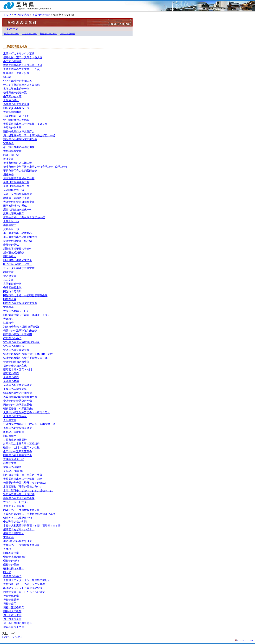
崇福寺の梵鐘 (11, 565)
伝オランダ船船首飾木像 (18, 194)
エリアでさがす (30, 34)
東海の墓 (8, 537)
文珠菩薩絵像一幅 (14, 459)
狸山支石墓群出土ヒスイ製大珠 (21, 85)
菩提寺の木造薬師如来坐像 (19, 498)
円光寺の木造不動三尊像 (18, 405)
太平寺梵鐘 (10, 420)
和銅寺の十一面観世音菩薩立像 (21, 510)
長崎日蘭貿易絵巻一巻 (16, 186)
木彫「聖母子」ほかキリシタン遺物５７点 (28, 490)
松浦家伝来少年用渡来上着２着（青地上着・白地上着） (36, 167)
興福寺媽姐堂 (11, 596)
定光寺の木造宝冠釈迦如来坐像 (21, 342)
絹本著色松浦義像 (14, 253)
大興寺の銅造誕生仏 (15, 416)
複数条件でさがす (49, 34)
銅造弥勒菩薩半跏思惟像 (18, 541)
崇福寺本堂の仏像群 (15, 557)
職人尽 (7, 572)
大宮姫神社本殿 (12, 112)
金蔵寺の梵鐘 (11, 381)
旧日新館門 (10, 436)
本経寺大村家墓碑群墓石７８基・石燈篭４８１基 (32, 526)
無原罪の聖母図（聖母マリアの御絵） (25, 483)
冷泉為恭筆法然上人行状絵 (19, 494)
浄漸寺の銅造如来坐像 (16, 104)
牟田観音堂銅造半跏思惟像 (19, 147)
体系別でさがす (11, 34)
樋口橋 (7, 77)
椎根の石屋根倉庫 (14, 432)
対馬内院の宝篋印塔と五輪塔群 (21, 444)
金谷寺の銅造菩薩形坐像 (18, 401)
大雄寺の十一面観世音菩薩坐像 (21, 545)
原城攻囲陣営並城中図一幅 (19, 178)
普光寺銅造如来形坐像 (16, 362)
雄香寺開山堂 (11, 155)
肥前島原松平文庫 (14, 627)
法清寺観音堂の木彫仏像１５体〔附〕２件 (28, 354)
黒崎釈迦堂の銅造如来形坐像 (20, 397)
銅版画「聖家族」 (14, 533)
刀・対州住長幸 (12, 619)
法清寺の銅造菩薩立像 (16, 350)
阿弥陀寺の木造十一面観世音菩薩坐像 (25, 295)
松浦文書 (8, 159)
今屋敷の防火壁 (12, 128)
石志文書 (8, 280)
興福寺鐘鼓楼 (11, 600)
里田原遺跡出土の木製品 (18, 233)
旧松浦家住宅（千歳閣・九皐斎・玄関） (27, 315)
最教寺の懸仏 (11, 245)
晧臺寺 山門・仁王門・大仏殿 (21, 448)
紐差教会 (8, 174)
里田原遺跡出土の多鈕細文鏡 (20, 237)
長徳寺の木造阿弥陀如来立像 (20, 331)
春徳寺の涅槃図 (12, 576)
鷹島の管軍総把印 (14, 214)
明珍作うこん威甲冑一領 (18, 518)
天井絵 (7, 549)
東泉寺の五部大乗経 (15, 389)
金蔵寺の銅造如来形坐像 (18, 385)
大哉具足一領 (11, 221)
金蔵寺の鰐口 (11, 377)
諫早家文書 (10, 463)
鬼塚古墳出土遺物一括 (16, 89)
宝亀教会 (8, 143)
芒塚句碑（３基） (14, 568)
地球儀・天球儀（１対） (18, 198)
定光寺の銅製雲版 (14, 346)
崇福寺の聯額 (11, 561)
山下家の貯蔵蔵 (12, 61)
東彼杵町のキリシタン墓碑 (19, 54)
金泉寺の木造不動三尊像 (18, 451)
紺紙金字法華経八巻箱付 (18, 249)
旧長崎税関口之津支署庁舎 (19, 132)
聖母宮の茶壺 (11, 373)
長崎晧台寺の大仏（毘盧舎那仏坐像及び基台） (31, 514)
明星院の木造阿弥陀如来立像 (20, 303)
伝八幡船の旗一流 (14, 190)
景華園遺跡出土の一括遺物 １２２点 (25, 124)
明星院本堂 (10, 299)
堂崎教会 (8, 307)
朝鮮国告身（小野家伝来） (19, 409)
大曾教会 (8, 319)
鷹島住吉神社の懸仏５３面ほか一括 (24, 217)
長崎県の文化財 (41, 15)
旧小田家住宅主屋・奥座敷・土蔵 (23, 475)
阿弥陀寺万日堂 (12, 292)
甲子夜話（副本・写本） (18, 264)
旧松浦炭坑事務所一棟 (16, 108)
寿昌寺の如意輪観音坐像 (18, 428)
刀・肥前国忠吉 (12, 615)
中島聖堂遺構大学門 (15, 522)
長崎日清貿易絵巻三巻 (16, 182)
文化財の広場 (22, 15)
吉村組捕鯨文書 (12, 151)
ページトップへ (244, 640)
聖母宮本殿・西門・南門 (18, 370)
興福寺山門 (10, 604)
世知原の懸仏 (11, 100)
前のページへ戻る (12, 637)
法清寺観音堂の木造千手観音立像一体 (25, 358)
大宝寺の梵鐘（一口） (16, 311)
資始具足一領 (11, 229)
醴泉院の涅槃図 (12, 338)
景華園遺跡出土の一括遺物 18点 (23, 479)
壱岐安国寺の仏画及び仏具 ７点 (23, 65)
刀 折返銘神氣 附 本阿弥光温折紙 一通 (29, 135)
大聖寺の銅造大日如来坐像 (19, 202)
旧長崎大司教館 (12, 611)
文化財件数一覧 (68, 34)
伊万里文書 (10, 276)
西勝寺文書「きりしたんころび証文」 (25, 592)
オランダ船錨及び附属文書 (19, 268)
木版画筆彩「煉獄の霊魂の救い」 (23, 487)
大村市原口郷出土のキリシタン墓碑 (24, 584)
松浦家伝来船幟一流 (15, 93)
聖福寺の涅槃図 (12, 467)
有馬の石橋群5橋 (13, 471)
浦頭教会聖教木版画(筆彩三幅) (21, 327)
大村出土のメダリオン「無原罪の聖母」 (27, 580)
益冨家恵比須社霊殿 (15, 440)
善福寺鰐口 (10, 225)
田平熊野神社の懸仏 (15, 206)
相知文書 (8, 272)
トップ (7, 15)
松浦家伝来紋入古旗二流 (18, 163)
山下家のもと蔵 (12, 96)
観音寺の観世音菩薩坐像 (18, 455)
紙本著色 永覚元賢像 (16, 73)
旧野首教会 (10, 256)
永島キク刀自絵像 (14, 506)
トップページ (11, 29)
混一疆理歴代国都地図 (16, 120)
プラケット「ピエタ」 (16, 502)
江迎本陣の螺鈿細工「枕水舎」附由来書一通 (29, 424)
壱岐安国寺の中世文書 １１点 (21, 69)
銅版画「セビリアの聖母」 (19, 529)
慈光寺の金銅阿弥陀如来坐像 (20, 139)
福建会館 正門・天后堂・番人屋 (23, 57)
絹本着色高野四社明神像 (18, 393)
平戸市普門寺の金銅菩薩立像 (20, 171)
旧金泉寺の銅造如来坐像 (18, 260)
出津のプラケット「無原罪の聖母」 (24, 588)
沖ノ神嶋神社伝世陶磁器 (18, 81)
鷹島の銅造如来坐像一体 (18, 210)
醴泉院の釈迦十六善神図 (18, 334)
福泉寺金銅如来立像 (15, 366)
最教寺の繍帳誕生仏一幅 (18, 241)
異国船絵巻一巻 (12, 284)
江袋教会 (8, 323)
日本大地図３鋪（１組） (18, 116)
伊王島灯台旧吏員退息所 (18, 623)
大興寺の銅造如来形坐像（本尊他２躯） (27, 412)
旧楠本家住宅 (11, 553)
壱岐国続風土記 (12, 288)
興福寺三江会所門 (14, 608)
